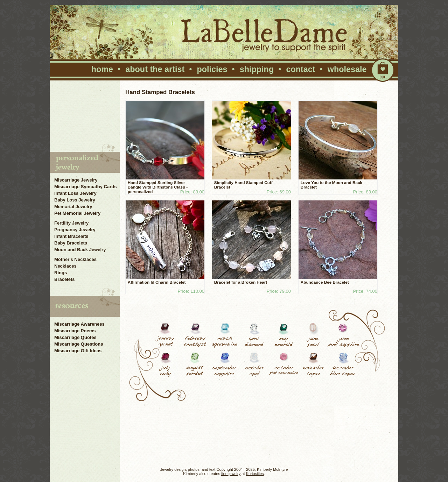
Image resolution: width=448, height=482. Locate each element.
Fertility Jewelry (71, 223)
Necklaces (65, 266)
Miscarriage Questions (79, 344)
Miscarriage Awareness (79, 324)
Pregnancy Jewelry (75, 230)
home (102, 69)
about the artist (155, 69)
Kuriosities (255, 474)
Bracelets (65, 279)
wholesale (347, 69)
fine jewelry (231, 474)
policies (212, 69)
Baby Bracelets (71, 243)
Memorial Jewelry (73, 207)
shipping (257, 69)
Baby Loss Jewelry (75, 200)
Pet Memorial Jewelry (77, 213)
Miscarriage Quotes (75, 337)
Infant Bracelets (71, 236)
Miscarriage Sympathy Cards (85, 187)
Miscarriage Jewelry (76, 180)
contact (300, 69)
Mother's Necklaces (75, 259)
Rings (61, 273)
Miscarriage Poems (75, 331)
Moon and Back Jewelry (80, 250)
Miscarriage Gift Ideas (78, 351)
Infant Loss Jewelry (75, 193)
